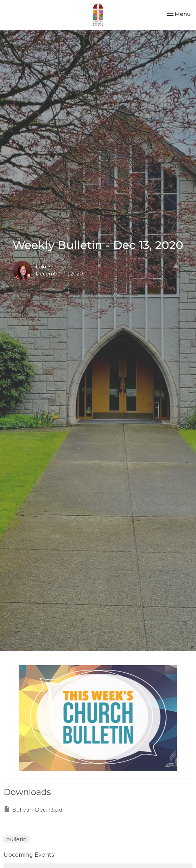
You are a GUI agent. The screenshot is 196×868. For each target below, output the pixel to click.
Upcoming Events (29, 855)
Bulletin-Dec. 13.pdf (34, 809)
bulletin (16, 839)
